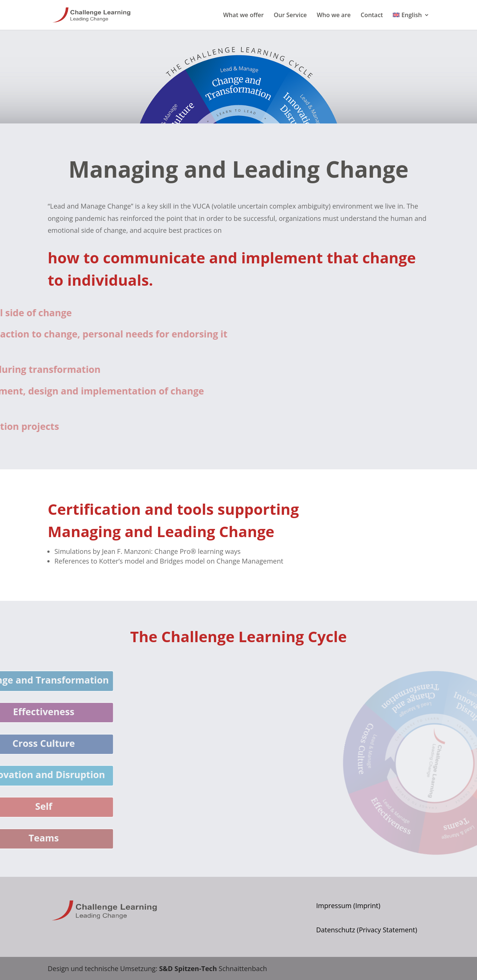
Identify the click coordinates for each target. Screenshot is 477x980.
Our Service (290, 16)
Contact (372, 16)
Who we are (334, 16)
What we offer (244, 16)
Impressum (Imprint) (348, 906)
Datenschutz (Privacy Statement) (367, 930)
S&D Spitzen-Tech (188, 968)
